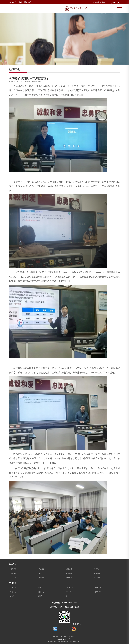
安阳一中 (69, 592)
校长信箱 (69, 578)
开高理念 (41, 578)
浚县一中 (69, 596)
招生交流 (69, 569)
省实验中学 (97, 588)
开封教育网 (69, 588)
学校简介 (97, 569)
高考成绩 (69, 573)
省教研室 (41, 588)
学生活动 (41, 569)
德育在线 (14, 573)
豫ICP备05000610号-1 (64, 639)
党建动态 (14, 569)
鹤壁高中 (41, 596)
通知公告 (97, 578)
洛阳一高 (41, 592)
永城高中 (13, 596)
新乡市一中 (97, 592)
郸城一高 (13, 592)
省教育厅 (13, 588)
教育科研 (97, 573)
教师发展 (41, 573)
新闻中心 (14, 578)
